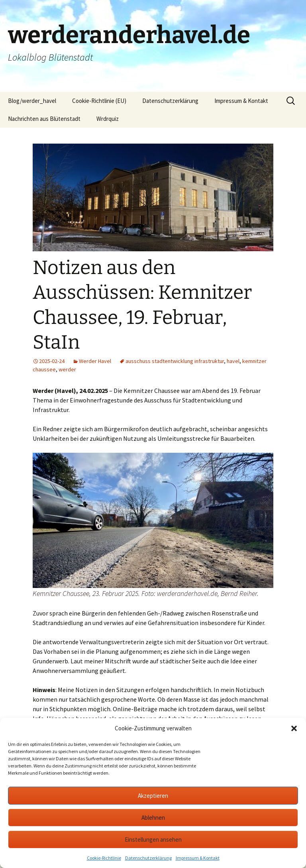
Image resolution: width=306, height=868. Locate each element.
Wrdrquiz (108, 119)
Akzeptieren (153, 796)
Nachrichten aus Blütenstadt (44, 119)
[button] (294, 728)
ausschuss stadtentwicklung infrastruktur (175, 361)
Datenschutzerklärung (148, 858)
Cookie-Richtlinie (104, 858)
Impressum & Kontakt (198, 858)
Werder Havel (95, 361)
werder (67, 369)
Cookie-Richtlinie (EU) (99, 101)
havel (233, 361)
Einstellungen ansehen (153, 839)
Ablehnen (153, 818)
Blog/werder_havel (32, 101)
